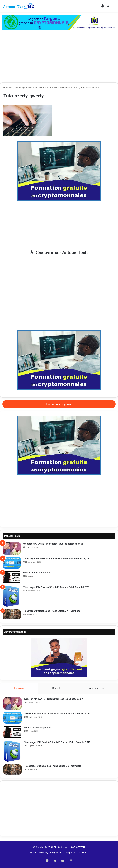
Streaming (43, 852)
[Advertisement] (59, 58)
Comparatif (70, 852)
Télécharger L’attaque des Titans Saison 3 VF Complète (52, 611)
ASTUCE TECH (78, 847)
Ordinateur (83, 852)
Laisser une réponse (59, 404)
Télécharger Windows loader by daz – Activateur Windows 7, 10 (56, 559)
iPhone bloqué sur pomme (37, 573)
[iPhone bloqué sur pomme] (12, 577)
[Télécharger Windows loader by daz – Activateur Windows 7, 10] (12, 563)
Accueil (8, 88)
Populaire (19, 688)
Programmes (56, 852)
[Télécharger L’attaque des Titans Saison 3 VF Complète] (12, 614)
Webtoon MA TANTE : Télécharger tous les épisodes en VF (53, 544)
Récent (56, 688)
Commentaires (96, 688)
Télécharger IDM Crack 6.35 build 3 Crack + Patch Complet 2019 (56, 587)
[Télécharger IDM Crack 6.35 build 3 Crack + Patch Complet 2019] (12, 596)
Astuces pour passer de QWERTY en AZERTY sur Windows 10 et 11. (47, 88)
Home (33, 852)
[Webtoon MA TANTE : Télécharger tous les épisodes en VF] (12, 548)
